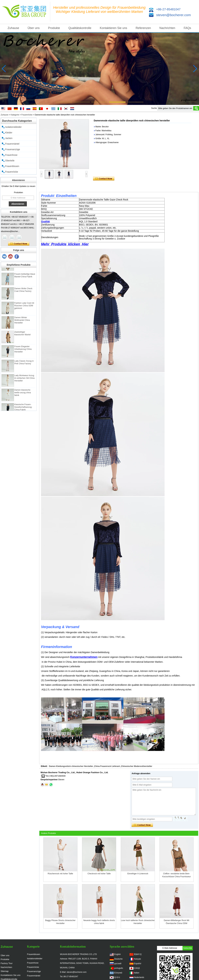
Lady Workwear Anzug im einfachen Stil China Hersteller (24, 380)
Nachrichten (167, 28)
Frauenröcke (27, 115)
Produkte (54, 28)
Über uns (34, 28)
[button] (64, 102)
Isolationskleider (13, 127)
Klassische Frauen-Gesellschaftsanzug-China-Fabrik (23, 409)
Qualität (45, 221)
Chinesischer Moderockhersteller (137, 766)
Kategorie (15, 115)
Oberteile (10, 161)
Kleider (9, 133)
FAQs (187, 28)
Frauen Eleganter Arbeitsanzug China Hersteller (23, 351)
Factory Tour (7, 963)
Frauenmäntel (12, 144)
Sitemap (5, 971)
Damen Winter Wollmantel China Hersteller (22, 322)
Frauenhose (11, 155)
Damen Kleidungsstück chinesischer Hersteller (71, 766)
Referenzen (143, 28)
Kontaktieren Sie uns (114, 28)
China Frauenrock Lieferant (107, 766)
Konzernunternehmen (84, 657)
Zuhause (13, 28)
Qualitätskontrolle (80, 28)
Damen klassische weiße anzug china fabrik (23, 395)
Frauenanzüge (13, 149)
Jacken (9, 138)
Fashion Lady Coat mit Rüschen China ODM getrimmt (24, 308)
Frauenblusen (12, 166)
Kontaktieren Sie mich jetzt (19, 244)
